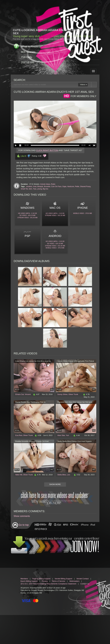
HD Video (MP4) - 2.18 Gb (27, 213)
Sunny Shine (62, 394)
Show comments (22, 516)
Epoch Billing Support (29, 581)
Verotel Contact (83, 579)
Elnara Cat (20, 394)
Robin (53, 184)
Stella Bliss (62, 475)
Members (24, 579)
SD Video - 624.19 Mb (27, 215)
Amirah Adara (45, 184)
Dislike (29, 156)
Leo (69, 475)
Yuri (67, 435)
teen (30, 189)
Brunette (47, 187)
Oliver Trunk (73, 394)
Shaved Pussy (85, 187)
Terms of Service (59, 581)
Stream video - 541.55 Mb (27, 218)
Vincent (28, 394)
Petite (77, 187)
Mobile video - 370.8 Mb (83, 213)
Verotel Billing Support (63, 579)
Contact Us (85, 584)
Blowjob (40, 187)
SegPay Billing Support (41, 579)
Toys (35, 189)
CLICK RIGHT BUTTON (47, 150)
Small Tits (24, 189)
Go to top (21, 525)
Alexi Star (61, 435)
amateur (29, 187)
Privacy (45, 581)
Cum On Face (56, 187)
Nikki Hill (19, 475)
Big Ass (45, 189)
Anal (35, 187)
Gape (64, 187)
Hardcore (71, 187)
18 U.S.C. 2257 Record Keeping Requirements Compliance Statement (48, 584)
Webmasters (74, 581)
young (40, 189)
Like (22, 156)
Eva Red (19, 435)
